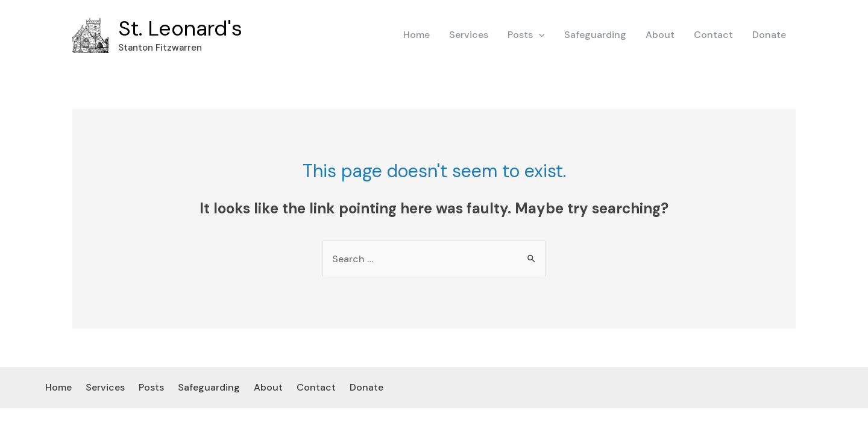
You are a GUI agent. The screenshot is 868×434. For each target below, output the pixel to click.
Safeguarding (595, 35)
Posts (526, 35)
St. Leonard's (180, 28)
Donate (769, 35)
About (660, 35)
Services (469, 35)
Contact (713, 35)
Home (417, 35)
